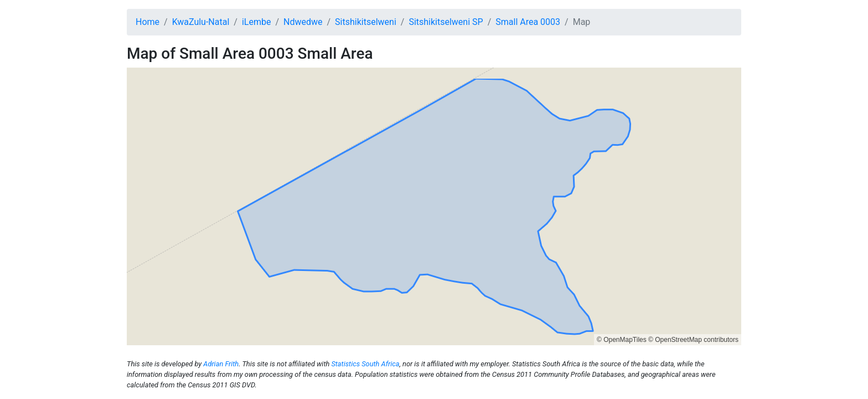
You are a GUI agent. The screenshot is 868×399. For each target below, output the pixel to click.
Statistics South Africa (365, 364)
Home (148, 22)
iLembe (257, 22)
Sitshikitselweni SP (446, 22)
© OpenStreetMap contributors (693, 340)
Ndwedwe (303, 22)
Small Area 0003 (528, 22)
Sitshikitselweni (366, 22)
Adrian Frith (221, 364)
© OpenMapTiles (622, 340)
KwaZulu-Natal (201, 22)
